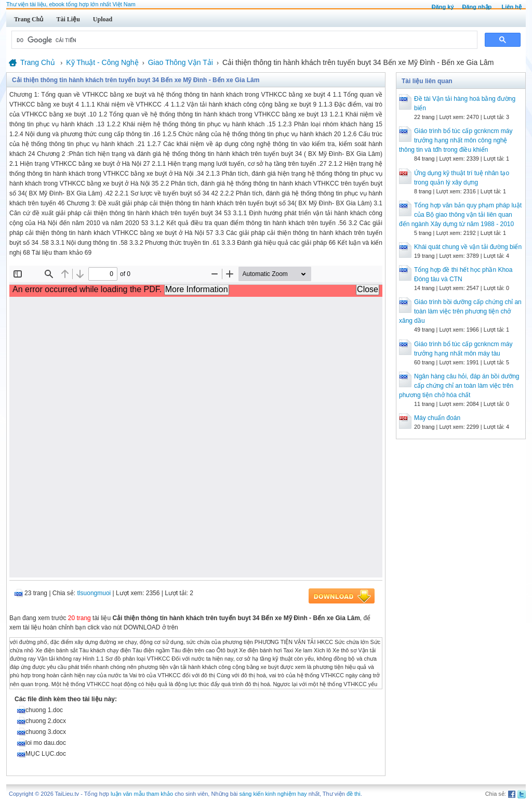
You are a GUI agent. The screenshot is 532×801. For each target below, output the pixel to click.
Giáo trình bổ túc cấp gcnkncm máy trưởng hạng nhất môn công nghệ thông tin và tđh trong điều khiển (456, 140)
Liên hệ (512, 7)
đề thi (354, 794)
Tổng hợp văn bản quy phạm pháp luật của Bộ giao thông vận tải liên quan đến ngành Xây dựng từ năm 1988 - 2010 (460, 215)
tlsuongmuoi (94, 593)
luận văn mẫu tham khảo (142, 794)
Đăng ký (443, 7)
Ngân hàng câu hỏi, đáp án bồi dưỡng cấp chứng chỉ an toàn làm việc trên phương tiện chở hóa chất (459, 386)
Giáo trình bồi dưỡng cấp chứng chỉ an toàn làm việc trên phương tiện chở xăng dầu (460, 311)
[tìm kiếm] (243, 40)
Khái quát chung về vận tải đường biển (468, 247)
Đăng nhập (477, 7)
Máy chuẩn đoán (437, 418)
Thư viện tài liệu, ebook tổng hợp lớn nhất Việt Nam (71, 4)
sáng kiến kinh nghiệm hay (273, 794)
